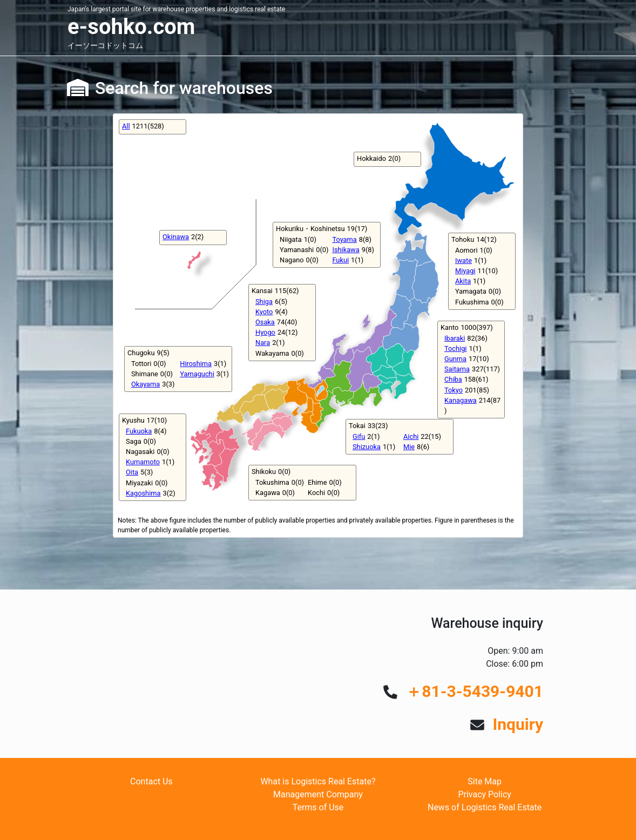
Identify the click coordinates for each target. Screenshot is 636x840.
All (126, 126)
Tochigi (455, 348)
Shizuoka (367, 447)
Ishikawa (346, 250)
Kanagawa (461, 400)
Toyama (344, 239)
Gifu (359, 436)
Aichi (411, 436)
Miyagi (465, 271)
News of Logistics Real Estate (485, 807)
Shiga (264, 302)
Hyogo (265, 332)
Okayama (146, 384)
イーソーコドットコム (105, 45)
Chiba (453, 379)
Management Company (318, 794)
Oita (132, 472)
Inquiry (518, 724)
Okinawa (176, 237)
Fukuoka (139, 431)
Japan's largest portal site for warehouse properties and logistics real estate (176, 9)
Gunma (455, 359)
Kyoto (264, 312)
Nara (263, 343)
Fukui (340, 260)
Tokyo (454, 390)
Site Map (485, 781)
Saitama (457, 369)
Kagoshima (143, 493)
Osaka (265, 322)
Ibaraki (455, 338)
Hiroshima (196, 364)
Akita (463, 281)
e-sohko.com (131, 27)
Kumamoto (143, 462)
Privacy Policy (485, 794)
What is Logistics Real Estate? (318, 781)
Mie (409, 447)
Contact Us (151, 781)
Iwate (464, 260)
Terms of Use (318, 807)
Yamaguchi (197, 374)
